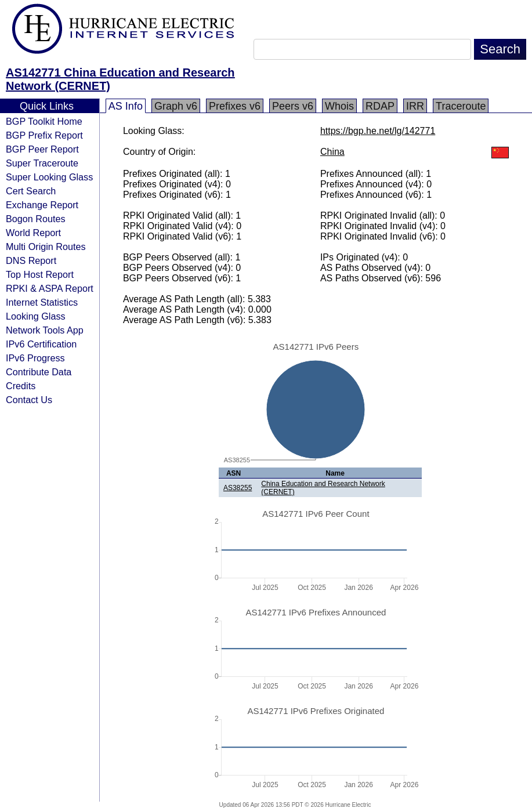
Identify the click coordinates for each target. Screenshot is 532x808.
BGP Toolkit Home (44, 121)
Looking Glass (36, 316)
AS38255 (238, 488)
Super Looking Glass (49, 177)
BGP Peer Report (42, 149)
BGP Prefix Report (44, 135)
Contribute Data (39, 372)
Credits (21, 386)
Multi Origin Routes (46, 247)
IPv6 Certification (41, 344)
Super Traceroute (42, 163)
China (332, 152)
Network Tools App (45, 330)
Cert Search (31, 191)
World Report (33, 233)
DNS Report (31, 260)
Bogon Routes (36, 219)
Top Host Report (40, 274)
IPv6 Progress (35, 358)
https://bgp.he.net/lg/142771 (378, 131)
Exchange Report (42, 205)
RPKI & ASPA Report (50, 288)
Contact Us (29, 400)
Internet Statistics (42, 302)
